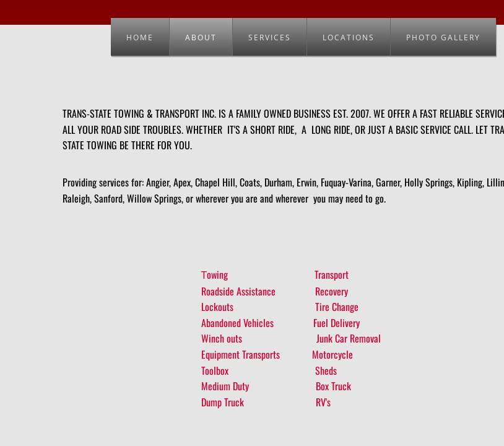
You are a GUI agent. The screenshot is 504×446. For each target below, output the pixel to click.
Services (270, 37)
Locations (349, 37)
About (201, 37)
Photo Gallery (443, 37)
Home (140, 37)
